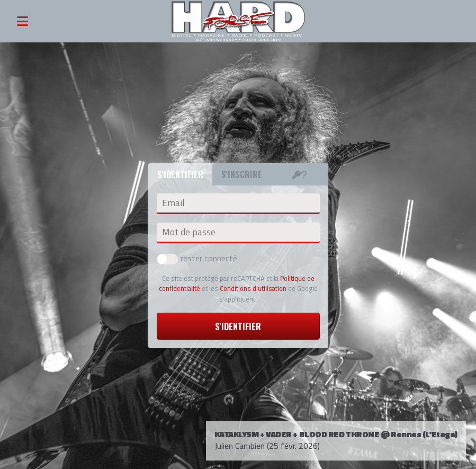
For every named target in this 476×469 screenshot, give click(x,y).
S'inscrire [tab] (242, 174)
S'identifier (238, 326)
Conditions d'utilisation (253, 288)
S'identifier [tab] (180, 174)
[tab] (300, 174)
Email (173, 203)
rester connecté (197, 258)
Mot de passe (189, 232)
